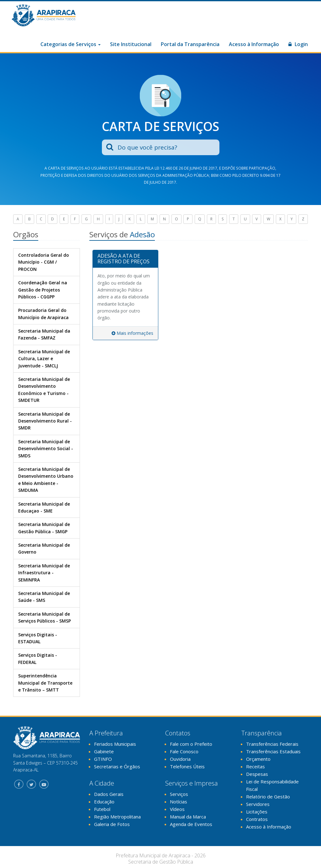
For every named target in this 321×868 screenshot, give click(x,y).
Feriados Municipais (115, 744)
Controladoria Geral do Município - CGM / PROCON (44, 262)
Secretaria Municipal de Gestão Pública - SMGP (44, 528)
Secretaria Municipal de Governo (44, 548)
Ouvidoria (180, 759)
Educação (104, 802)
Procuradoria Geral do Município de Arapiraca (43, 314)
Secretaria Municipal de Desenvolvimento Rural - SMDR (45, 421)
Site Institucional (131, 44)
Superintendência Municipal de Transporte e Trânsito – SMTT (45, 683)
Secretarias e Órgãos (117, 766)
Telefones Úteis (187, 766)
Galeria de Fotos (112, 824)
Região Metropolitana (117, 817)
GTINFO (103, 759)
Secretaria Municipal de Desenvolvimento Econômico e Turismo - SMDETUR (44, 390)
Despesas (257, 774)
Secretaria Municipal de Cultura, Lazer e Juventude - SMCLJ (44, 359)
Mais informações (132, 333)
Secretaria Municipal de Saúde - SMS (44, 597)
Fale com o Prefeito (191, 744)
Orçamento (258, 759)
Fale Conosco (184, 751)
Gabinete (104, 751)
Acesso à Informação (254, 44)
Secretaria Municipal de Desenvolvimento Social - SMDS (46, 449)
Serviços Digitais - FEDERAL (38, 658)
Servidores (258, 804)
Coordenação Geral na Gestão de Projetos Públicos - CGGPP (43, 290)
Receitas (255, 766)
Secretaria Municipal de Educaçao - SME (44, 507)
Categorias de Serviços (71, 44)
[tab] (125, 259)
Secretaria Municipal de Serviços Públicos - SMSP (45, 617)
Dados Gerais (109, 794)
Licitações (257, 812)
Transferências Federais (272, 744)
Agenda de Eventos (191, 824)
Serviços (179, 794)
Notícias (179, 802)
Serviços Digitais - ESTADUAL (38, 638)
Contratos (257, 819)
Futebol (102, 809)
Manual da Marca (188, 817)
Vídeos (177, 809)
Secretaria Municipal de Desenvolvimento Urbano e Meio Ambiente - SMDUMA (46, 480)
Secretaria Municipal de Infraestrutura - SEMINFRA (44, 573)
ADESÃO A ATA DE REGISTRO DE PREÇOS (124, 259)
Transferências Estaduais (273, 751)
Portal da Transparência (190, 44)
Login (298, 44)
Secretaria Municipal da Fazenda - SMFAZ (44, 334)
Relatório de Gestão (268, 797)
